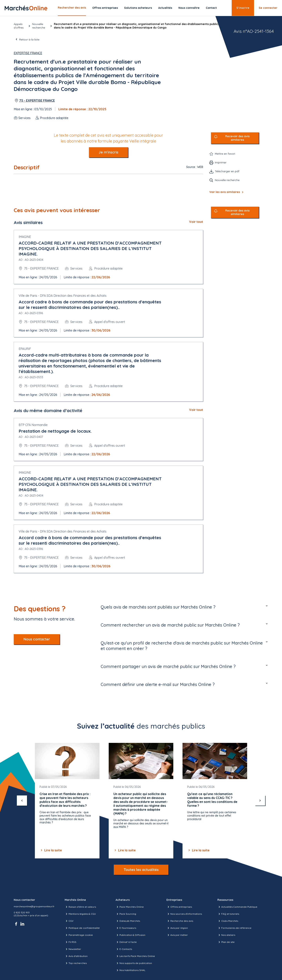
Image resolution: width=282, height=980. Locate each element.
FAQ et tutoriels (228, 914)
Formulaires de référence (234, 928)
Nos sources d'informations (184, 914)
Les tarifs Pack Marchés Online (135, 956)
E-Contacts (124, 949)
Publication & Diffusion (130, 935)
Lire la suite (51, 850)
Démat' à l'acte (126, 942)
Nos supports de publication (134, 963)
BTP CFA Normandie (33, 425)
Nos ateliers (226, 935)
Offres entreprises (105, 8)
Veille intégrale (143, 141)
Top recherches (76, 963)
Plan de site (226, 942)
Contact (211, 8)
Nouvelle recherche (39, 26)
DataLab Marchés (128, 921)
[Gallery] (141, 801)
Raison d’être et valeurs (80, 907)
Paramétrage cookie (79, 935)
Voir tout (196, 222)
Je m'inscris (108, 152)
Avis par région (177, 928)
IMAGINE (25, 237)
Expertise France (28, 53)
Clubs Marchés (228, 921)
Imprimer (221, 162)
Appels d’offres (19, 26)
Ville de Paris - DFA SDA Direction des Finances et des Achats (63, 296)
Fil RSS (70, 942)
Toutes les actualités (141, 870)
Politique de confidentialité (82, 928)
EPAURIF (25, 349)
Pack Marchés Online (130, 907)
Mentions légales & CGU (80, 914)
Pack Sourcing (126, 914)
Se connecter (268, 8)
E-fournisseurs (126, 928)
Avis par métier (177, 935)
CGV (69, 921)
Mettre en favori (225, 154)
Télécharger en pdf (227, 171)
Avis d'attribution (76, 956)
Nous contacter (37, 639)
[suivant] (260, 801)
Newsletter (73, 949)
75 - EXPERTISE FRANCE (37, 100)
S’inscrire (243, 8)
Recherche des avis (180, 921)
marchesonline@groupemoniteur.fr (34, 906)
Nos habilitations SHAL (130, 970)
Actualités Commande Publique (237, 907)
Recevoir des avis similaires (237, 138)
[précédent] (22, 801)
